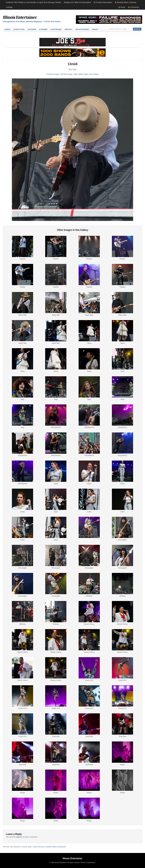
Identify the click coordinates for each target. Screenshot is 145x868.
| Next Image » (94, 74)
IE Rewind (43, 29)
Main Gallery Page (81, 74)
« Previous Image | (53, 74)
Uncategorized (82, 29)
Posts (123, 7)
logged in (19, 837)
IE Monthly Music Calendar (126, 2)
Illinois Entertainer (20, 17)
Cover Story (19, 29)
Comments (135, 7)
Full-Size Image (66, 74)
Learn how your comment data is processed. (50, 847)
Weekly (95, 29)
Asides (7, 29)
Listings (9, 7)
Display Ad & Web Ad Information (77, 2)
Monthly (68, 29)
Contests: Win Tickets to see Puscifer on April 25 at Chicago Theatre (34, 2)
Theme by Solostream (88, 862)
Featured (32, 29)
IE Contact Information (103, 2)
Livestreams (56, 29)
